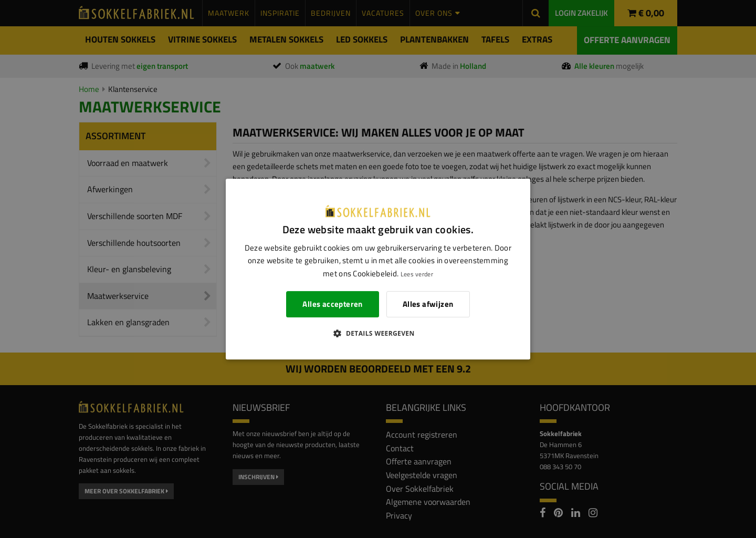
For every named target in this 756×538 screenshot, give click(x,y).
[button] (378, 333)
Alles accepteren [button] (332, 304)
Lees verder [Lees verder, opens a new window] (417, 274)
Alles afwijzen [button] (428, 304)
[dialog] (378, 269)
